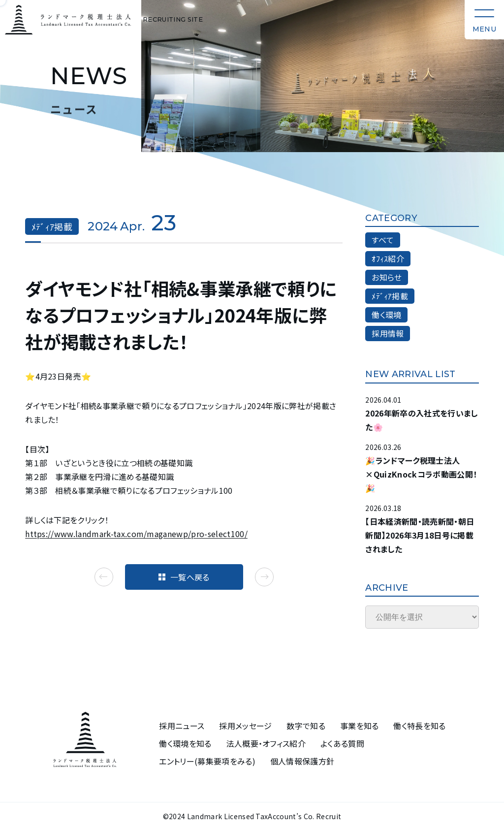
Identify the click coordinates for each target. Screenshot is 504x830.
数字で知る (306, 726)
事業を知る (360, 726)
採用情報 (388, 333)
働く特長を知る (419, 726)
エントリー (207, 761)
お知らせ (387, 277)
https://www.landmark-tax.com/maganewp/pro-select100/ (136, 534)
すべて (383, 240)
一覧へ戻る (184, 577)
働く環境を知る (185, 744)
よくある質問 (342, 744)
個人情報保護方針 (302, 761)
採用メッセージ (245, 726)
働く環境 (386, 315)
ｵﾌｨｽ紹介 (388, 258)
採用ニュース (182, 726)
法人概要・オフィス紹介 (266, 744)
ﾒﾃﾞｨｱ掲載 (390, 296)
